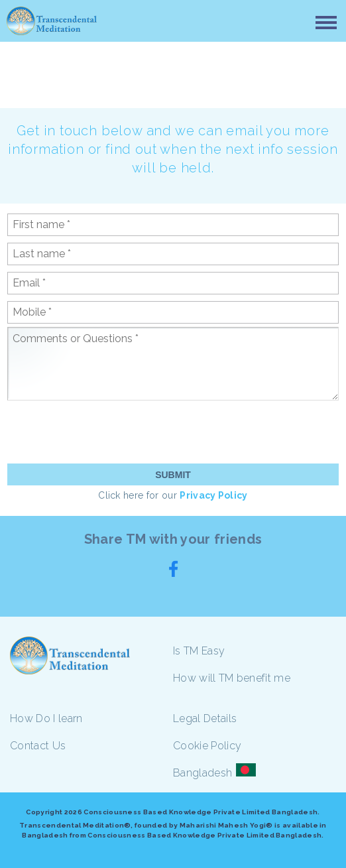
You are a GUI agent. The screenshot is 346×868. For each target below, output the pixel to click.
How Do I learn (46, 718)
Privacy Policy (213, 495)
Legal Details (205, 718)
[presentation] (108, 431)
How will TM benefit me (232, 678)
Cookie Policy (207, 746)
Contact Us (38, 746)
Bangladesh (202, 773)
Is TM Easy (199, 651)
